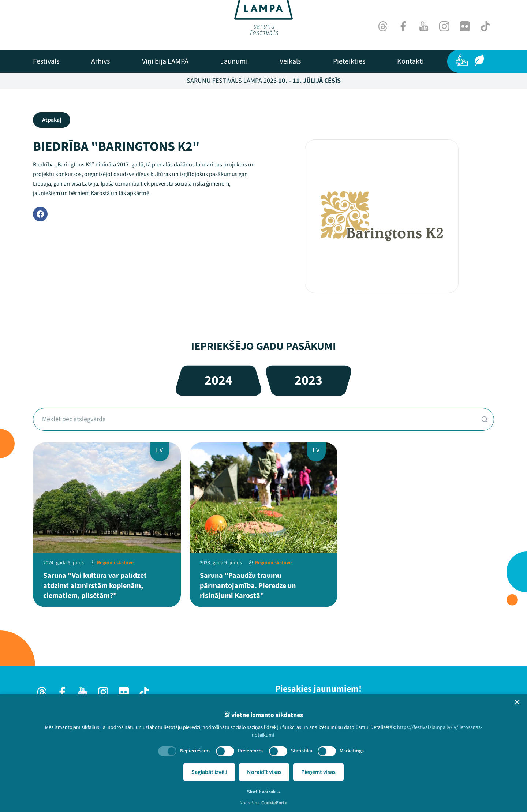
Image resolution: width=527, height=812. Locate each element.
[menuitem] (46, 61)
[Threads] (383, 26)
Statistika (302, 751)
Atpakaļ (52, 120)
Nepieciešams (195, 751)
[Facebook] (403, 26)
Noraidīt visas (264, 772)
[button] (517, 702)
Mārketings (352, 751)
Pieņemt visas (318, 772)
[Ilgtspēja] (479, 60)
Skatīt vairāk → (264, 792)
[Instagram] (444, 26)
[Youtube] (424, 26)
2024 (218, 380)
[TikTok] (485, 26)
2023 (309, 380)
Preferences (251, 751)
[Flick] (465, 26)
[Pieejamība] (462, 60)
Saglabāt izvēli (209, 772)
